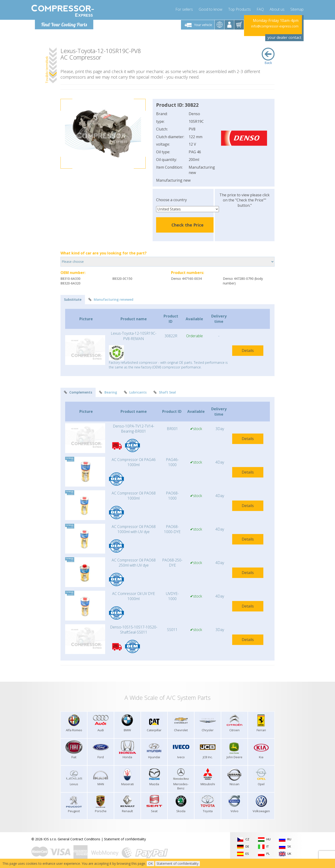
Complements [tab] (78, 392)
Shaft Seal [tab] (165, 392)
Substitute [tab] (73, 299)
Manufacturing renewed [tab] (111, 299)
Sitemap (297, 9)
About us (277, 9)
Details (248, 351)
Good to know (211, 9)
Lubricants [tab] (135, 392)
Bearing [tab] (108, 392)
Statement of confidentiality (125, 839)
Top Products (240, 9)
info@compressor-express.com (275, 26)
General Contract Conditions (79, 839)
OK (151, 863)
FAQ (260, 9)
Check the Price (188, 225)
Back (268, 56)
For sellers (184, 9)
